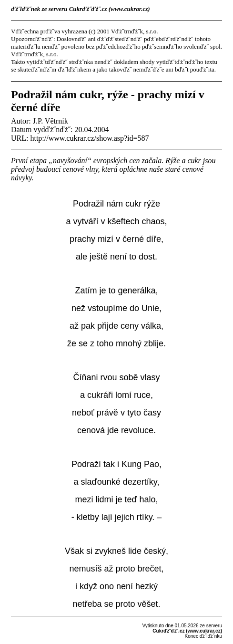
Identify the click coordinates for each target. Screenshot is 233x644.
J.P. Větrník (51, 121)
